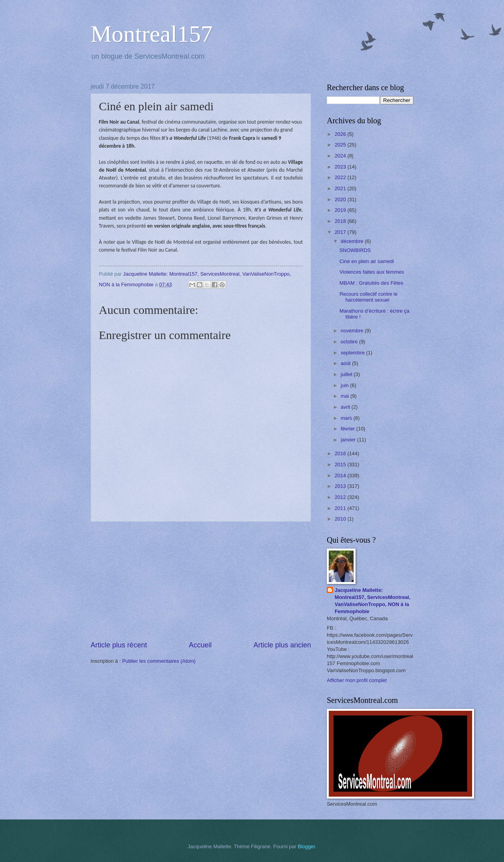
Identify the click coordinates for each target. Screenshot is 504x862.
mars (347, 418)
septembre (353, 353)
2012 (341, 497)
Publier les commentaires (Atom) (159, 661)
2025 (341, 145)
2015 (341, 464)
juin (345, 385)
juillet (347, 374)
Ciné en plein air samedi (367, 261)
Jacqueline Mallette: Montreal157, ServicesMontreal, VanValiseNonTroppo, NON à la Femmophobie (373, 601)
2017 (341, 232)
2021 (341, 188)
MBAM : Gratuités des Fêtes (371, 283)
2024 (341, 156)
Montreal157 (152, 34)
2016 (341, 453)
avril (346, 407)
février (348, 429)
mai (345, 396)
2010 (341, 519)
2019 (341, 210)
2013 (341, 486)
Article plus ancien (282, 645)
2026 (341, 134)
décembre (353, 241)
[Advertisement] (201, 581)
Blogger (306, 846)
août (346, 363)
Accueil (200, 645)
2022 (341, 177)
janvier (349, 440)
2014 (341, 475)
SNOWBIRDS (355, 250)
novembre (353, 331)
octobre (350, 342)
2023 (341, 167)
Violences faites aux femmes (372, 272)
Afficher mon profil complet (357, 680)
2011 (341, 508)
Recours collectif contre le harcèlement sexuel (368, 297)
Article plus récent (119, 645)
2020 (341, 199)
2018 (341, 221)
